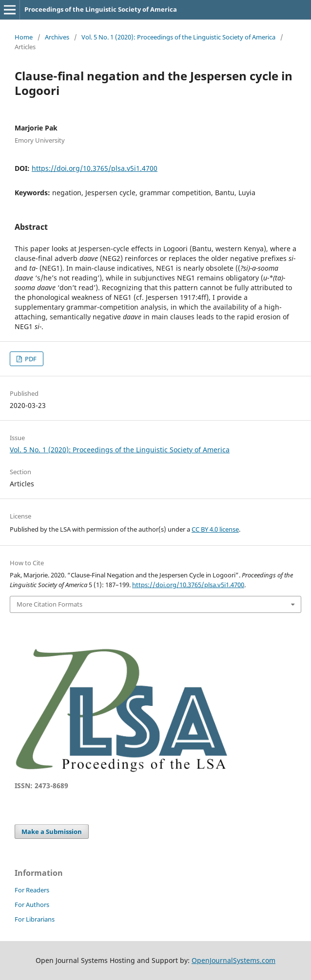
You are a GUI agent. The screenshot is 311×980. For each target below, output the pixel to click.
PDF (30, 359)
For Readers (32, 890)
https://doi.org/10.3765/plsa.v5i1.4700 (95, 168)
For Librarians (35, 919)
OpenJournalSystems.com (233, 960)
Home (24, 37)
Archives (57, 37)
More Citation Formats (49, 604)
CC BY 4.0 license (215, 529)
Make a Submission (52, 832)
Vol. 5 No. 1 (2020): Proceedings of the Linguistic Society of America (178, 37)
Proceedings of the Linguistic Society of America (101, 9)
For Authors (32, 905)
